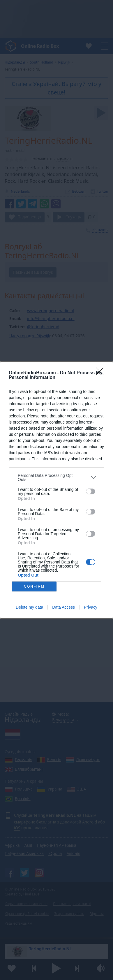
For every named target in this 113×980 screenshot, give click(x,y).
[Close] (102, 373)
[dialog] (57, 490)
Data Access (63, 607)
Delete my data (29, 607)
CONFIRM (34, 587)
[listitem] (57, 477)
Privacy (91, 607)
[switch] (91, 491)
